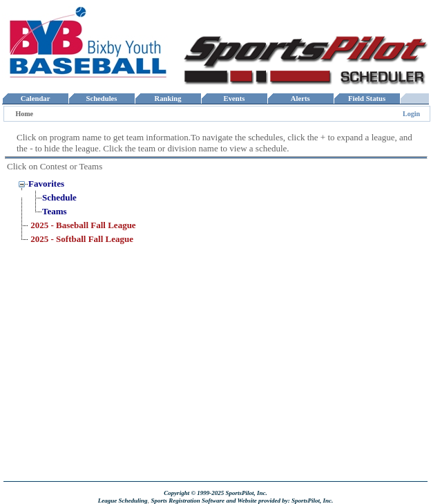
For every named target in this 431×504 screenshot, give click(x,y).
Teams (55, 211)
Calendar (35, 99)
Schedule (59, 197)
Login (411, 114)
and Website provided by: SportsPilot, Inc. (279, 501)
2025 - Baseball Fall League (83, 225)
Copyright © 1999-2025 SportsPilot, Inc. (215, 493)
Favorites (46, 184)
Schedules (102, 99)
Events (234, 99)
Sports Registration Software (188, 501)
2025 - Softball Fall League (82, 239)
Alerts (300, 99)
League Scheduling (123, 501)
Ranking (168, 99)
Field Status (367, 99)
